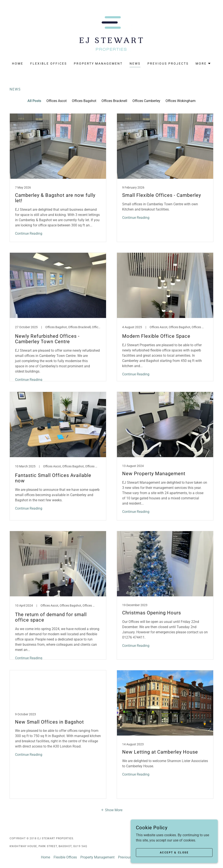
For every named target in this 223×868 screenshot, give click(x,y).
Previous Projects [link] (168, 64)
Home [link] (18, 64)
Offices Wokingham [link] (181, 101)
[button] (203, 64)
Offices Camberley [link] (146, 101)
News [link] (135, 64)
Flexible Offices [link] (49, 64)
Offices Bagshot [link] (84, 101)
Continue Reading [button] (29, 233)
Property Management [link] (98, 64)
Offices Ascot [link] (57, 101)
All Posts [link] (34, 101)
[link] (111, 34)
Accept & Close (174, 852)
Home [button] (46, 857)
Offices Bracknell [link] (114, 101)
